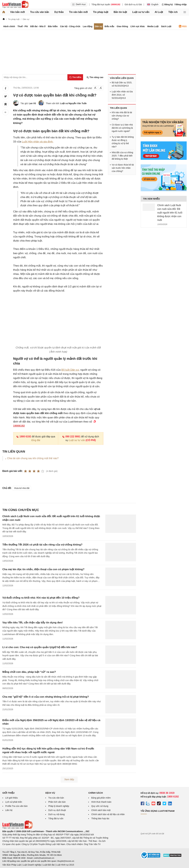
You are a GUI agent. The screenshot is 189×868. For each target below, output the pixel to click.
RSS (183, 26)
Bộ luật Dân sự (70, 370)
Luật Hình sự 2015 (65, 865)
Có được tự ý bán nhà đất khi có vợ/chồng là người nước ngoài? (122, 128)
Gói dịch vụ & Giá (133, 4)
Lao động (88, 26)
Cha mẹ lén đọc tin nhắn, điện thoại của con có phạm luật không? (43, 569)
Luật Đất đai (49, 865)
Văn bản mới (17, 12)
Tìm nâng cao (95, 77)
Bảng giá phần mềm (101, 798)
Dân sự (98, 26)
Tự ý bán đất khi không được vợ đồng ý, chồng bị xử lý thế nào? (123, 142)
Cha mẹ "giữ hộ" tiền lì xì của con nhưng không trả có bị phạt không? (46, 697)
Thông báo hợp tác (100, 818)
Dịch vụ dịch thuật (57, 810)
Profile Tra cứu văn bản (17, 806)
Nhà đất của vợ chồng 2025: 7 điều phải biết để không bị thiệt (122, 156)
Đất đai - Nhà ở (38, 26)
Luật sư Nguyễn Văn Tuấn (73, 103)
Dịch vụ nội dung (56, 814)
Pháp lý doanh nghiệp (59, 806)
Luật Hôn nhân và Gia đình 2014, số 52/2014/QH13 (122, 95)
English (153, 4)
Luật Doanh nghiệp (32, 865)
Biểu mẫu (109, 26)
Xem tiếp (69, 779)
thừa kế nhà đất (22, 488)
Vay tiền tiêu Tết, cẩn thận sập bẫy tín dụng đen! (33, 623)
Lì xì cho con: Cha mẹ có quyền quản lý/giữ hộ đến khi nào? (40, 647)
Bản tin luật (120, 12)
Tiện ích (173, 12)
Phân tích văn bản (57, 802)
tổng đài (36, 440)
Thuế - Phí (23, 26)
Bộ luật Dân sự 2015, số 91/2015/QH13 (122, 84)
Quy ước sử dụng (100, 806)
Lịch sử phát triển (14, 802)
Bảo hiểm (53, 26)
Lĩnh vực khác (138, 26)
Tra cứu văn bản (40, 12)
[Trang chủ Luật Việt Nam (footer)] (18, 828)
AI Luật (159, 12)
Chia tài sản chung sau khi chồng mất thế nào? (33, 458)
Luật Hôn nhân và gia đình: (38, 142)
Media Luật (153, 26)
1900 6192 (24, 437)
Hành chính (9, 26)
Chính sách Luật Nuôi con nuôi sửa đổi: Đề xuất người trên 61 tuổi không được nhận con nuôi (170, 213)
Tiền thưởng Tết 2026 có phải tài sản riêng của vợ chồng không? (42, 545)
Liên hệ (9, 810)
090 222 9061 (71, 437)
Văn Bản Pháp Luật (12, 865)
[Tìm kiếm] (75, 77)
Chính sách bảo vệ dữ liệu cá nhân (108, 814)
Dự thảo (59, 12)
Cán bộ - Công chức (70, 26)
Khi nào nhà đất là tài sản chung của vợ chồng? (122, 116)
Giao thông (122, 26)
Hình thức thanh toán (101, 802)
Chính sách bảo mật (101, 810)
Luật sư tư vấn (141, 12)
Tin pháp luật (101, 12)
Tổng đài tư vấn (56, 818)
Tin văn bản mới (78, 12)
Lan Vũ (32, 103)
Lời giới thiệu (12, 798)
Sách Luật (166, 26)
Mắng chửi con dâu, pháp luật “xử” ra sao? (29, 672)
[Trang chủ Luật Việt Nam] (16, 4)
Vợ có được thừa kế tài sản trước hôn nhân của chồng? (123, 168)
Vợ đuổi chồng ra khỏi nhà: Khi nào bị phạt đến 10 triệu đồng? (41, 598)
